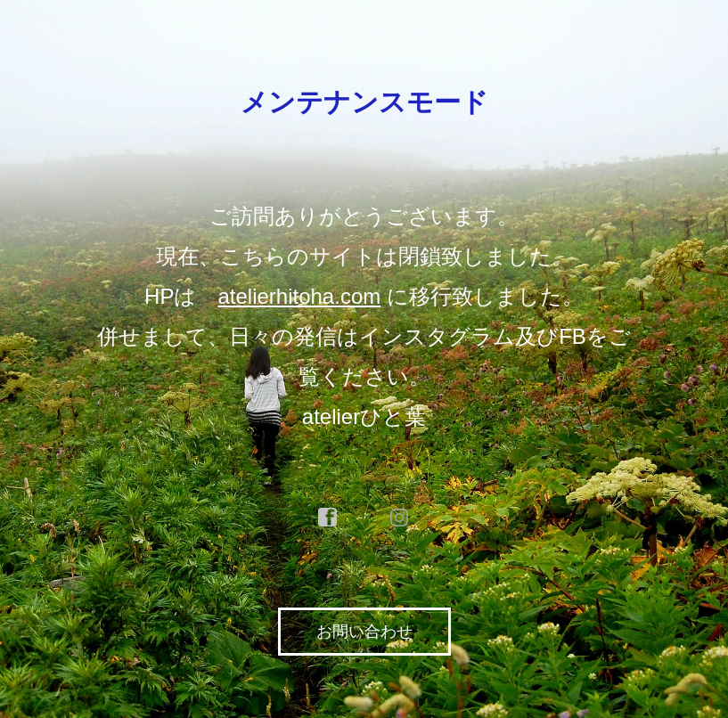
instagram (400, 518)
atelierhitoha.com (299, 296)
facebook (328, 518)
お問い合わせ (364, 632)
